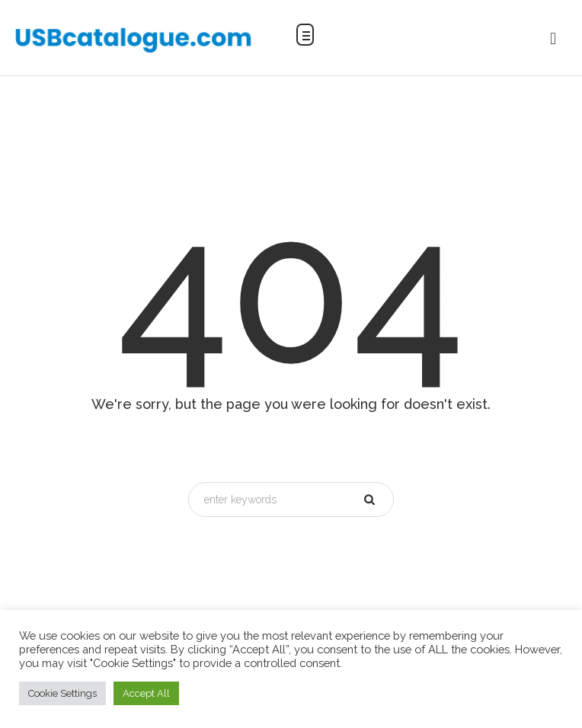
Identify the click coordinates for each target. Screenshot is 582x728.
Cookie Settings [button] (62, 693)
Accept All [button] (146, 693)
